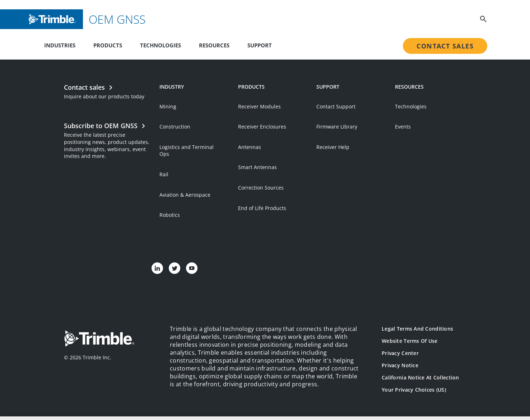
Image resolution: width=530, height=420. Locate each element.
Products (108, 45)
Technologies (161, 45)
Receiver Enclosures (262, 127)
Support (260, 45)
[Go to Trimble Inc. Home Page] (99, 339)
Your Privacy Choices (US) (414, 390)
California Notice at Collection (420, 377)
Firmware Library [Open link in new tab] (337, 127)
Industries (60, 45)
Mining (168, 106)
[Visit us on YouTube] (192, 268)
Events (403, 127)
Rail (164, 174)
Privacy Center (400, 353)
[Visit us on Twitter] (175, 268)
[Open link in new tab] (108, 140)
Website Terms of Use (410, 341)
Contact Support (336, 106)
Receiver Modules (259, 106)
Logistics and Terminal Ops (187, 151)
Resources (214, 45)
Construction (175, 127)
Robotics (170, 215)
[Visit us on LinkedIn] (157, 268)
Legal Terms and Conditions (417, 329)
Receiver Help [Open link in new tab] (333, 147)
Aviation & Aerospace (185, 195)
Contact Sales (445, 46)
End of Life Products (262, 208)
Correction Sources (261, 188)
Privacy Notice (400, 365)
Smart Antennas (257, 167)
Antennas (250, 147)
